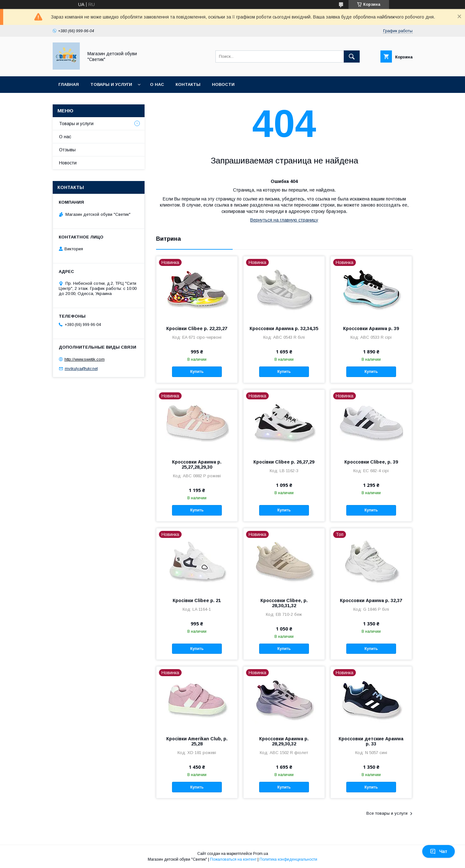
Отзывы (67, 150)
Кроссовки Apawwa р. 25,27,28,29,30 (197, 464)
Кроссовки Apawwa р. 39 (371, 328)
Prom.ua (261, 854)
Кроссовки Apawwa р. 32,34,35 (284, 328)
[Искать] (352, 57)
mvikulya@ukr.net (81, 369)
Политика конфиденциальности (288, 859)
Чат (439, 851)
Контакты (188, 84)
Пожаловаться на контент (233, 859)
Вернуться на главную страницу (284, 220)
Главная (69, 84)
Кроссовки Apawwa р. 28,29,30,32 (284, 741)
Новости (223, 84)
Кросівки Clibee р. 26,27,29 (284, 462)
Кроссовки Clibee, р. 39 (371, 462)
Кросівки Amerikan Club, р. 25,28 (197, 741)
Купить (197, 372)
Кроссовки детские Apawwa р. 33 (371, 741)
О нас (157, 84)
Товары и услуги (111, 84)
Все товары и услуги (387, 813)
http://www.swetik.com (85, 359)
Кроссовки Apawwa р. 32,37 (371, 600)
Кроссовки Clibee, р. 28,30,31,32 (284, 603)
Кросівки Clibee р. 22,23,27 (197, 328)
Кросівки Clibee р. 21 (197, 600)
